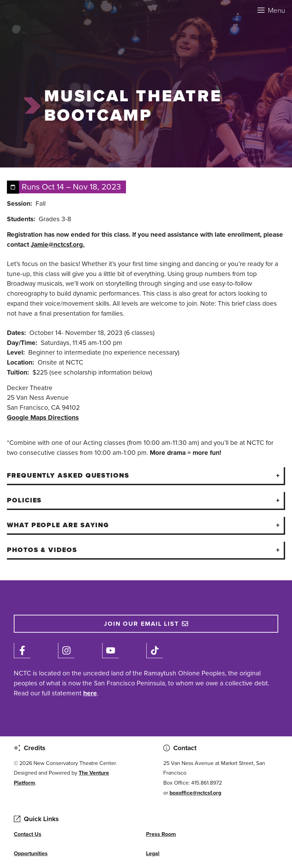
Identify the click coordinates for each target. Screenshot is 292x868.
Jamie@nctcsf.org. (58, 244)
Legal (153, 853)
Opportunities (31, 853)
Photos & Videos (42, 550)
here (90, 693)
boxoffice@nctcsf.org (195, 793)
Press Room (161, 834)
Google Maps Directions (43, 417)
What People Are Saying (58, 525)
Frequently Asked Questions (68, 475)
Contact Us (28, 834)
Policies (24, 500)
